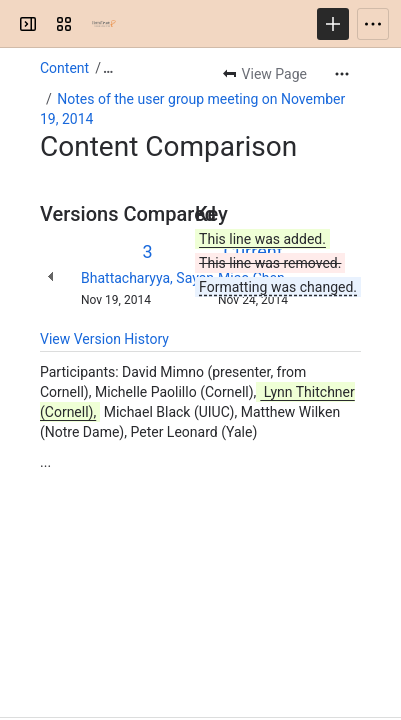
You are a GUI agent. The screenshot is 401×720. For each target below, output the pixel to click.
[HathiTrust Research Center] (104, 24)
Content (64, 68)
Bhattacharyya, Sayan (147, 278)
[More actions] (342, 74)
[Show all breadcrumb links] (108, 68)
